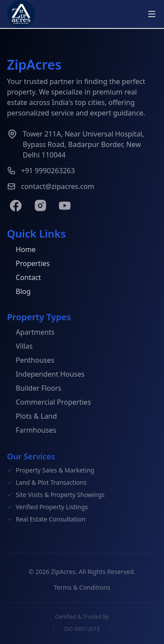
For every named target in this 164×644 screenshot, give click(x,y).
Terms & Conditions (82, 589)
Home (21, 250)
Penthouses (31, 361)
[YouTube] (65, 206)
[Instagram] (40, 206)
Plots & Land (32, 417)
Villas (20, 347)
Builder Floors (34, 389)
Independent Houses (46, 375)
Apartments (31, 333)
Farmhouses (32, 431)
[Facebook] (16, 206)
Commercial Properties (49, 403)
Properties (28, 264)
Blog (19, 292)
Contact (24, 278)
